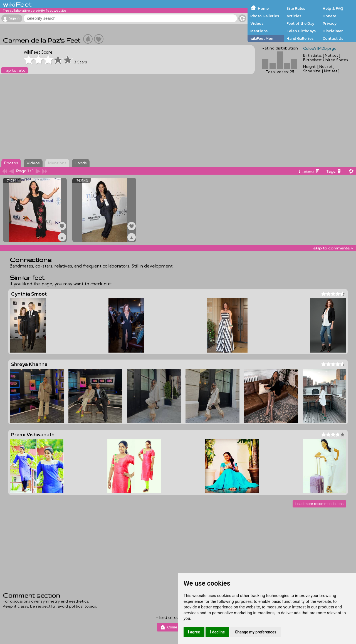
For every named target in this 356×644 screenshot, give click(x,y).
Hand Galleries (300, 38)
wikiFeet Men (262, 38)
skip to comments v (333, 248)
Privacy (330, 23)
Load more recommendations (319, 504)
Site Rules (296, 8)
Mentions (259, 31)
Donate (329, 16)
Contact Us (333, 38)
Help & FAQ (333, 8)
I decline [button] (217, 632)
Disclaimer (333, 31)
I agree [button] (194, 632)
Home (263, 8)
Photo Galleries (265, 16)
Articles (294, 16)
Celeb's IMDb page (320, 48)
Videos (257, 23)
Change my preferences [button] (255, 632)
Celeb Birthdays (301, 31)
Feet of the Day (301, 23)
